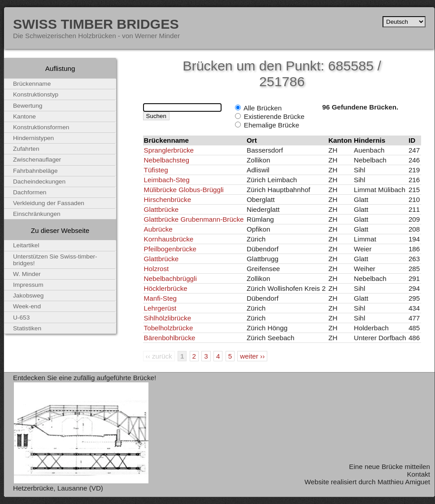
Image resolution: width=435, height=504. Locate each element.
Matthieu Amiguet (404, 482)
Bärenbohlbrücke (170, 338)
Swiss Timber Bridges (96, 24)
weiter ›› (252, 356)
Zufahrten (26, 149)
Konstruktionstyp (36, 94)
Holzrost (157, 269)
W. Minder (27, 274)
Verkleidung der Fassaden (49, 203)
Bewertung (28, 106)
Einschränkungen (37, 214)
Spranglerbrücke (169, 150)
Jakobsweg (28, 296)
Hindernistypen (33, 138)
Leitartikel (26, 245)
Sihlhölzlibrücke (168, 318)
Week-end (27, 306)
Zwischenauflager (37, 160)
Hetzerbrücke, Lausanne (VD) (58, 488)
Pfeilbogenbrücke (170, 249)
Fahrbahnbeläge (35, 171)
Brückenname (32, 84)
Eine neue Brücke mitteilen (389, 467)
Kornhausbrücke (169, 239)
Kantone (24, 116)
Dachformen (30, 192)
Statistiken (27, 328)
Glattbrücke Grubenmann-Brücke (194, 219)
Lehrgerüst (160, 308)
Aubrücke (158, 229)
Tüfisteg (156, 170)
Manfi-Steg (160, 298)
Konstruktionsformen (41, 127)
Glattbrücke (161, 209)
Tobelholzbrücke (169, 328)
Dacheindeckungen (39, 182)
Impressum (28, 285)
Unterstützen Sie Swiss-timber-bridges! (55, 260)
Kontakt (418, 474)
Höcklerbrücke (166, 288)
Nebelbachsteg (167, 160)
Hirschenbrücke (168, 199)
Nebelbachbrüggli (170, 278)
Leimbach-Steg (167, 180)
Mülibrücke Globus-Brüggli (184, 190)
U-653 (21, 318)
